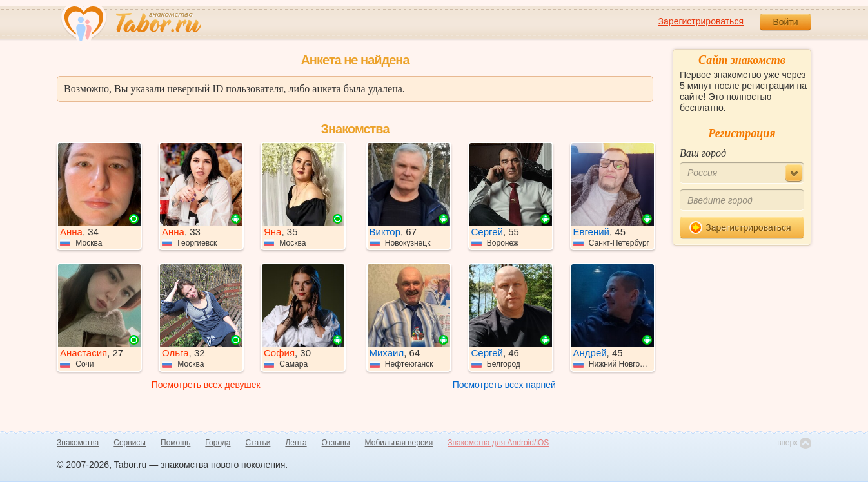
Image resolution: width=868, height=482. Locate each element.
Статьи (258, 443)
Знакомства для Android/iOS (498, 443)
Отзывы (336, 443)
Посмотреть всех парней (504, 385)
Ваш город (703, 153)
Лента (296, 443)
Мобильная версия (399, 443)
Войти (785, 22)
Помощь (175, 443)
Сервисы (130, 443)
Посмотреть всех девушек (206, 385)
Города (218, 443)
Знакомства (78, 443)
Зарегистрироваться (701, 21)
